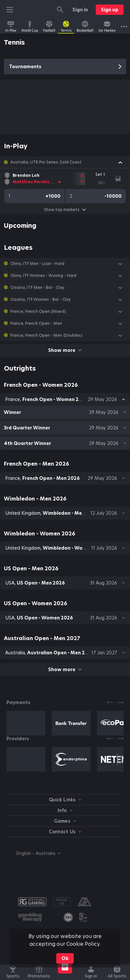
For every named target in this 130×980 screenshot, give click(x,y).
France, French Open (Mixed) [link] (38, 311)
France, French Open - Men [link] (36, 323)
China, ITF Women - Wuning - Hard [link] (43, 276)
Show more (65, 350)
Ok (65, 958)
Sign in (80, 10)
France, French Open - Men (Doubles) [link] (46, 335)
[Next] (120, 702)
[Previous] (110, 702)
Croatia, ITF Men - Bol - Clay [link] (37, 288)
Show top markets (65, 210)
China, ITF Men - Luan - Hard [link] (37, 264)
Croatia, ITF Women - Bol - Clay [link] (40, 300)
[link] (11, 26)
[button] (65, 162)
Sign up (110, 10)
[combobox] (33, 853)
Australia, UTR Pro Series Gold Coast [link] (46, 162)
